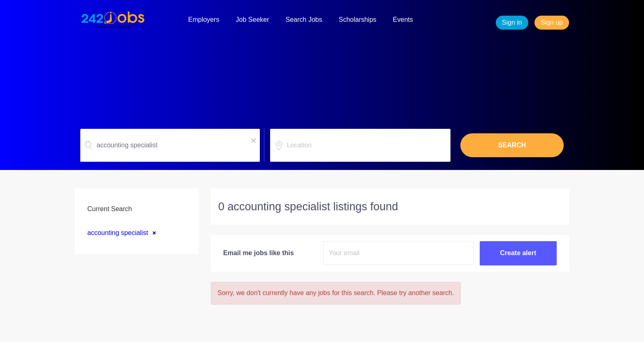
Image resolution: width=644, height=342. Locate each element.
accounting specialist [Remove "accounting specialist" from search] (118, 233)
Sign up (552, 22)
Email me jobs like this (259, 253)
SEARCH (512, 145)
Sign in (512, 22)
